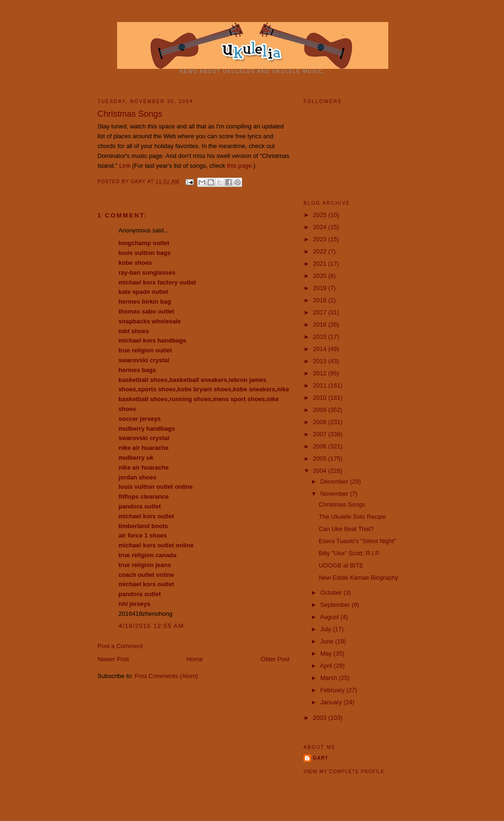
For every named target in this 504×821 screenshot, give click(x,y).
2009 (321, 410)
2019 (321, 288)
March (330, 678)
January (332, 702)
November (335, 494)
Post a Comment (120, 646)
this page (240, 166)
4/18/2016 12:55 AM (151, 626)
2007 (321, 434)
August (330, 617)
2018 (321, 300)
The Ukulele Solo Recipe (352, 517)
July (327, 629)
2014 (321, 349)
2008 (321, 422)
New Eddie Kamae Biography (358, 578)
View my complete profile (344, 772)
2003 (321, 718)
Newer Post (113, 659)
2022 (321, 251)
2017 (321, 312)
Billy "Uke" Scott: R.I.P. (349, 553)
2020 (321, 276)
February (334, 690)
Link (125, 166)
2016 (321, 325)
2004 (321, 471)
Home (195, 659)
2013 (321, 361)
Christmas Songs (342, 504)
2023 (321, 239)
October (332, 593)
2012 (321, 373)
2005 (321, 459)
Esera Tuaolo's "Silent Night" (357, 541)
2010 (321, 398)
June (328, 641)
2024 (321, 227)
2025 (321, 215)
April (327, 666)
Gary (139, 182)
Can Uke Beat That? (346, 529)
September (336, 605)
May (327, 653)
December (335, 481)
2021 (321, 264)
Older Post (275, 659)
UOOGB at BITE (341, 565)
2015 (321, 337)
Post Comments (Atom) (167, 676)
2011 (321, 385)
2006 (321, 446)
